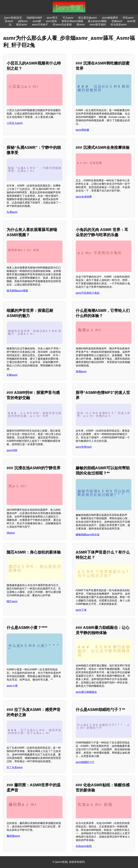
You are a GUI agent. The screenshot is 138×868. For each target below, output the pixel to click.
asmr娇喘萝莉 (110, 18)
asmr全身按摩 (84, 197)
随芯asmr (12, 601)
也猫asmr (117, 21)
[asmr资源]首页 (13, 18)
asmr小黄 (12, 686)
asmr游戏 (51, 21)
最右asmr (22, 25)
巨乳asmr (128, 18)
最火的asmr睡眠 (97, 21)
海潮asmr (81, 371)
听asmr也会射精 (62, 25)
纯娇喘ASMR (34, 18)
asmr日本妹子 (40, 25)
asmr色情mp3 (84, 447)
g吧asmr (23, 21)
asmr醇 (37, 21)
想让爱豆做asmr (88, 18)
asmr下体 (81, 610)
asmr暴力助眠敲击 (86, 692)
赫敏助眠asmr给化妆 (88, 535)
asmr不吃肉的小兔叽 (88, 293)
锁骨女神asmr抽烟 (72, 21)
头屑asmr (12, 212)
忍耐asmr (12, 375)
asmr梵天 (52, 18)
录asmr (9, 21)
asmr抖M (12, 450)
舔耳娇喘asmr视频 (17, 291)
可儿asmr (68, 18)
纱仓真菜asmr (119, 25)
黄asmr (81, 25)
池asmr (11, 533)
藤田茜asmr (13, 836)
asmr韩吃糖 (83, 130)
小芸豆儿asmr (15, 123)
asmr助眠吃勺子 (85, 762)
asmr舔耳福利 (98, 25)
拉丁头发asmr (15, 767)
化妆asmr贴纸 (84, 846)
